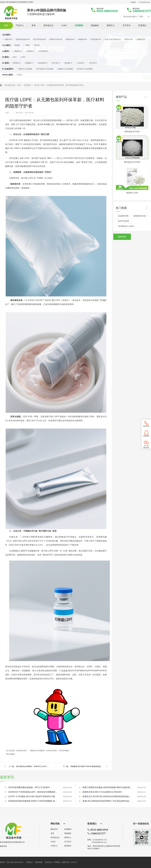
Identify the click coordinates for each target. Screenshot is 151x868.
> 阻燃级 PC (29, 63)
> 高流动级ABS (95, 39)
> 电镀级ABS (82, 39)
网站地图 (39, 862)
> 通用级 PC (16, 63)
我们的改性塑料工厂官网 (133, 17)
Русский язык (145, 2)
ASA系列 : (7, 45)
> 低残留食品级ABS (22, 39)
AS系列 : (6, 51)
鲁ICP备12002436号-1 (15, 862)
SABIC (53, 842)
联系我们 (68, 846)
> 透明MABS (128, 39)
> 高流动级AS (43, 51)
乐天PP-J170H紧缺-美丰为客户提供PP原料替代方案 (32, 796)
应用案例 (28, 85)
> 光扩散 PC (93, 63)
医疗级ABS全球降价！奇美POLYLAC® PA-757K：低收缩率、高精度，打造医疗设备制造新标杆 (33, 766)
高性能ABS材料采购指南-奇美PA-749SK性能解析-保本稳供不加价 (33, 801)
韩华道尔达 (55, 838)
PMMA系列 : (8, 75)
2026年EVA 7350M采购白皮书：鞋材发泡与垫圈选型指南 (33, 792)
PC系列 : (6, 63)
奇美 (52, 833)
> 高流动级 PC (42, 63)
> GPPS (23, 57)
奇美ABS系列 (22, 751)
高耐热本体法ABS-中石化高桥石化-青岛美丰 (102, 792)
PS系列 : (6, 57)
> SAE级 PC (80, 63)
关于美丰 (68, 842)
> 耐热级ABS (70, 39)
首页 (19, 85)
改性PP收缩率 (124, 221)
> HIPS (14, 57)
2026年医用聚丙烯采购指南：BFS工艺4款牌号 (29, 787)
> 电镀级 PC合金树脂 (65, 69)
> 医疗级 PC (55, 63)
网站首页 (54, 829)
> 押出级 (36, 45)
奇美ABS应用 (52, 751)
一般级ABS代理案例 (37, 751)
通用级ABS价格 (140, 216)
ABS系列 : (7, 35)
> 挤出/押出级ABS (39, 39)
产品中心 (54, 846)
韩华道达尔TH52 (132, 132)
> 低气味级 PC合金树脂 (44, 69)
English (133, 2)
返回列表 (122, 237)
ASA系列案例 (64, 751)
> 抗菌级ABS (140, 39)
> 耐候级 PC (68, 63)
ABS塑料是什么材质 (126, 226)
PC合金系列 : (8, 69)
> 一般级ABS (7, 39)
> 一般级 (26, 45)
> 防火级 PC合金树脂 (84, 69)
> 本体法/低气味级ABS (112, 39)
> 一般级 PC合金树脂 (24, 69)
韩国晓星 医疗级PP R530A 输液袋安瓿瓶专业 (87, 766)
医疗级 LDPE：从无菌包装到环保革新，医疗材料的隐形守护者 (59, 85)
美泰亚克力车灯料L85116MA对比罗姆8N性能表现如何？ (108, 796)
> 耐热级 (16, 45)
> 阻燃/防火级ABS (55, 39)
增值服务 (68, 833)
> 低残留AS (30, 51)
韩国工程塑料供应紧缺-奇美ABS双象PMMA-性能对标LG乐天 (108, 787)
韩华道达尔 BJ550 (132, 162)
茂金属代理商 (123, 216)
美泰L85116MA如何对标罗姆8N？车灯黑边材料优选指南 (108, 801)
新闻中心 (68, 838)
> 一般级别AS (17, 51)
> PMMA (19, 75)
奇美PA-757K (132, 193)
